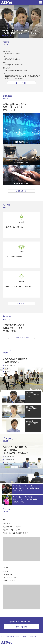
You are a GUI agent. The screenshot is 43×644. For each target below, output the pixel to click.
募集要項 (8, 371)
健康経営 (33, 637)
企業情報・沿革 (9, 460)
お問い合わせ (21, 627)
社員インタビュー (10, 366)
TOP (2, 637)
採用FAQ (8, 368)
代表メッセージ (9, 457)
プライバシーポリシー (22, 637)
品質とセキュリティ (10, 462)
